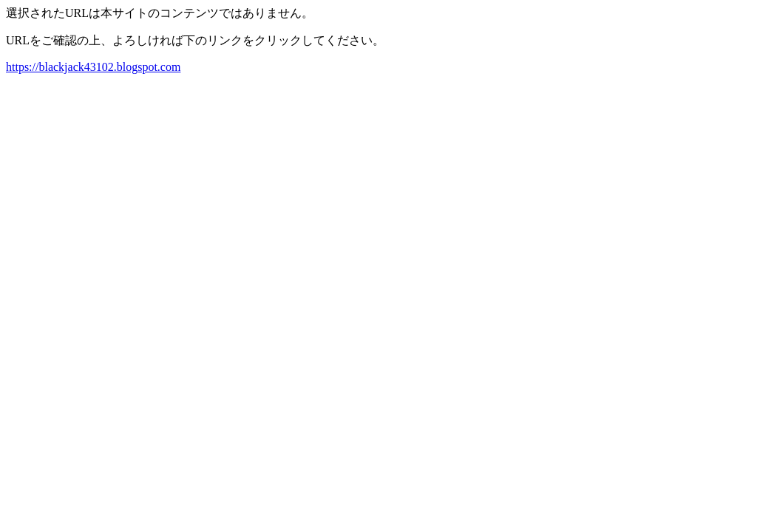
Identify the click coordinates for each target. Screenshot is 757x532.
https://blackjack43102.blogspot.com (93, 67)
